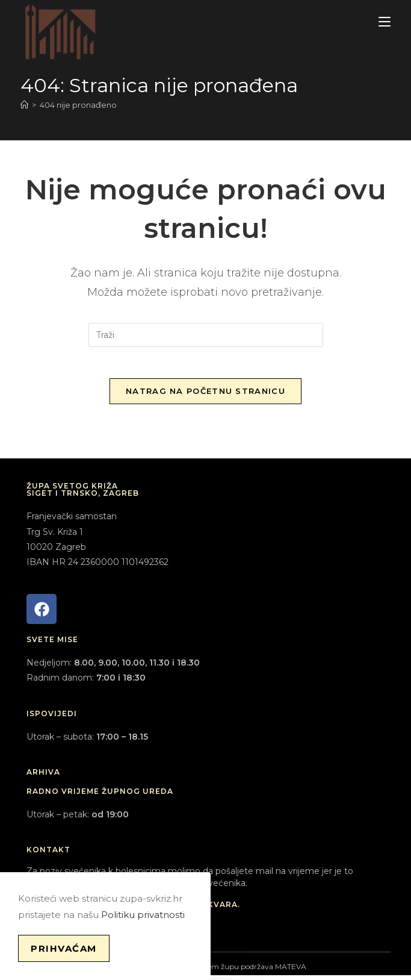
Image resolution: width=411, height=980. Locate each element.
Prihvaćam (64, 948)
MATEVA (291, 971)
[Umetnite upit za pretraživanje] (206, 335)
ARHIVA (43, 777)
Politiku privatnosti (143, 915)
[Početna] (24, 105)
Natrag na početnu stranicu (205, 396)
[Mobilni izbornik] (385, 22)
